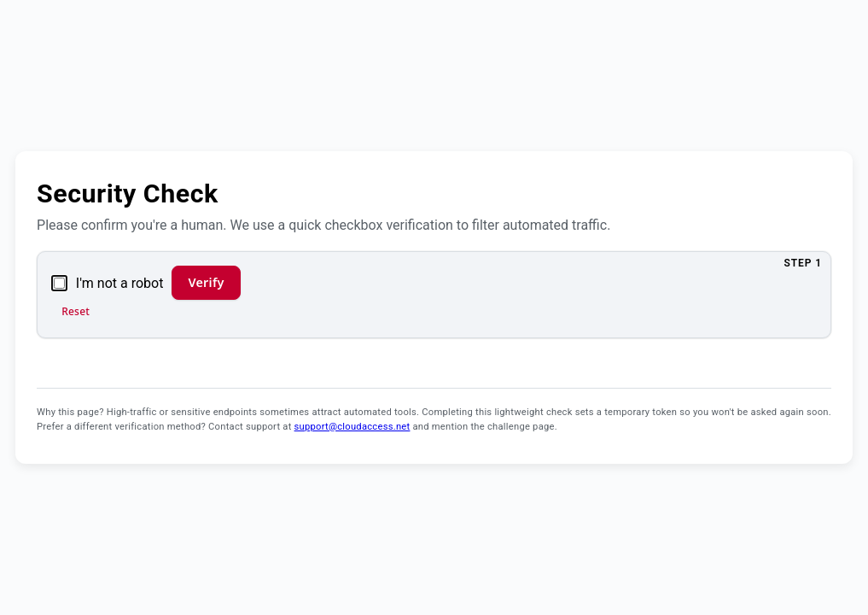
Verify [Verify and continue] (206, 282)
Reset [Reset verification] (76, 311)
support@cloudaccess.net (352, 427)
